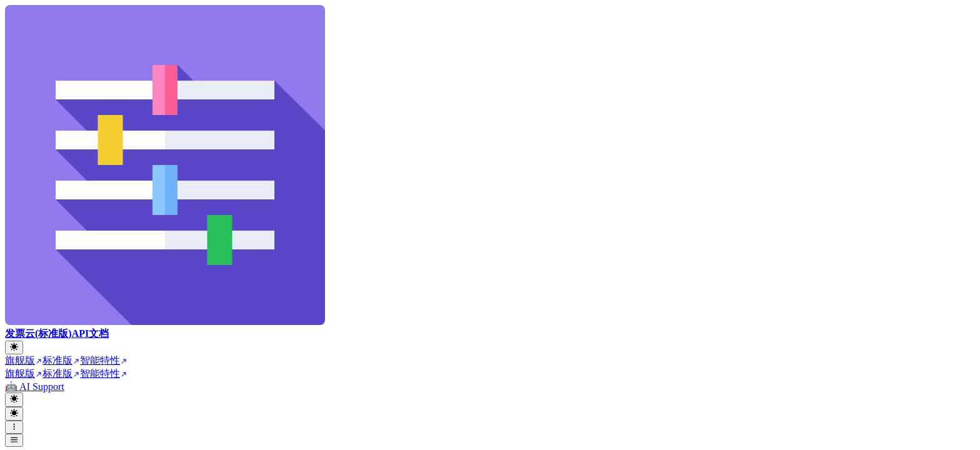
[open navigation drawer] (14, 427)
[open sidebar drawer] (14, 440)
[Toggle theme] (14, 347)
